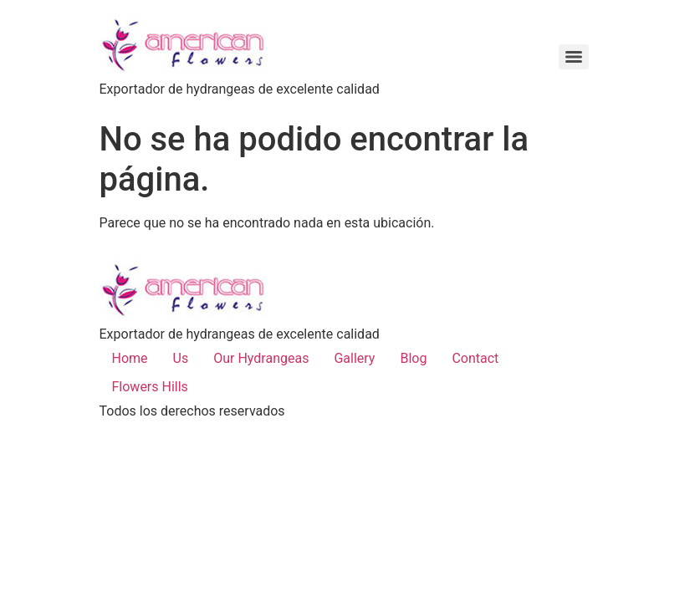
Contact (475, 358)
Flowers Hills (150, 387)
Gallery (354, 358)
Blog (413, 358)
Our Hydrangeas (261, 358)
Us (181, 358)
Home (130, 358)
